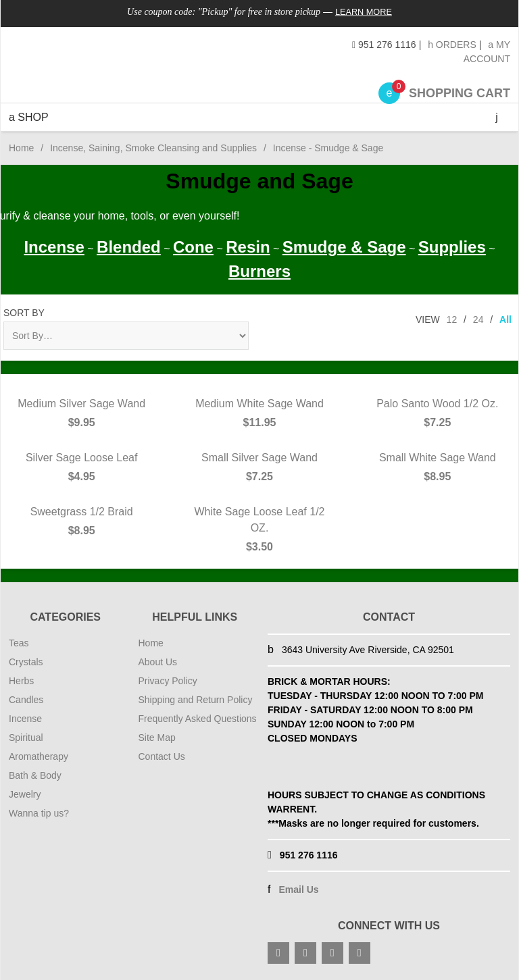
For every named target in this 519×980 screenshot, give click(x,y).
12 (452, 319)
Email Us (298, 889)
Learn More (364, 11)
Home (21, 148)
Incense (54, 247)
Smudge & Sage (344, 247)
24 (478, 319)
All (505, 319)
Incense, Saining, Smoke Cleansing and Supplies (153, 148)
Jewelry (25, 794)
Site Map (157, 738)
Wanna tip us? (39, 813)
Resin (248, 247)
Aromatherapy (39, 756)
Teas (19, 643)
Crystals (26, 662)
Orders (452, 45)
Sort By (24, 313)
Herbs (21, 681)
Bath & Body (35, 775)
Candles (26, 700)
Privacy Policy (168, 681)
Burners (259, 271)
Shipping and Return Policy (196, 700)
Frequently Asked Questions (198, 719)
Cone (193, 247)
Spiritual (26, 738)
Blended (129, 247)
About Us (158, 662)
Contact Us (162, 756)
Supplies (452, 247)
